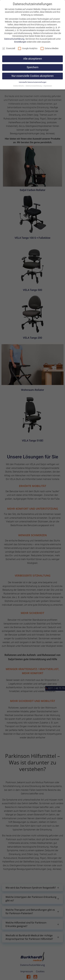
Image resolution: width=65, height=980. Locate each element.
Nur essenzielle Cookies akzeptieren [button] (33, 76)
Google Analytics (28, 48)
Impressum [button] (48, 86)
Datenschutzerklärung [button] (34, 86)
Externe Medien (50, 48)
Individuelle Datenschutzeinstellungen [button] (33, 82)
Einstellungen (20, 42)
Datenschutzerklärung (14, 39)
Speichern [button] (33, 67)
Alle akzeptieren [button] (33, 59)
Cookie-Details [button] (19, 86)
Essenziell (9, 48)
